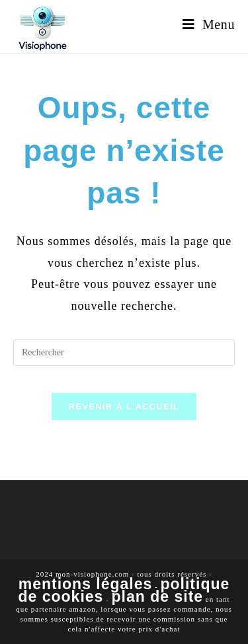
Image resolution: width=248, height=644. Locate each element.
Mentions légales (86, 584)
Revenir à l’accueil (124, 407)
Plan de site (158, 596)
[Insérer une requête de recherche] (124, 353)
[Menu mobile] (209, 24)
